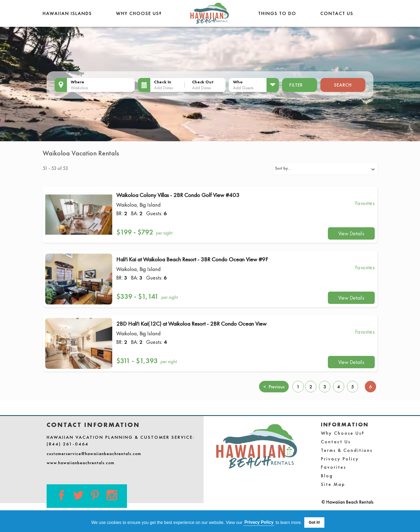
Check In (163, 82)
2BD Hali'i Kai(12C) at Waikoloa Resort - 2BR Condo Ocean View (191, 324)
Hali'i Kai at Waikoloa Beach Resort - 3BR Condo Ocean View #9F (192, 259)
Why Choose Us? (139, 13)
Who (238, 82)
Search (343, 85)
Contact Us (337, 13)
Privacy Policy (340, 459)
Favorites (333, 467)
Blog (327, 476)
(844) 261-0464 (68, 444)
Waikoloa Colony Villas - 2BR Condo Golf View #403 (178, 195)
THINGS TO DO (277, 13)
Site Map (333, 484)
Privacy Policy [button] (259, 522)
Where (78, 82)
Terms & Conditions (347, 450)
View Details (351, 233)
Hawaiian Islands (67, 13)
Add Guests (243, 88)
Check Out (203, 82)
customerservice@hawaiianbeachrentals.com (94, 453)
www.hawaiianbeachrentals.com (80, 463)
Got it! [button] (314, 522)
